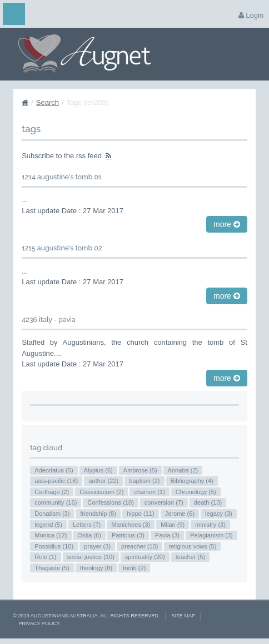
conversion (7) (164, 502)
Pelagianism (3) (211, 535)
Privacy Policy (39, 623)
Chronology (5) (196, 492)
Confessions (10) (111, 502)
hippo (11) (141, 514)
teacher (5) (190, 557)
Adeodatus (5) (54, 470)
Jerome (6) (180, 514)
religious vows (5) (192, 546)
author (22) (103, 481)
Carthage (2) (52, 492)
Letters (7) (87, 525)
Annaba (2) (183, 470)
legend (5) (48, 525)
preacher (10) (140, 546)
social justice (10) (91, 557)
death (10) (208, 502)
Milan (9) (173, 525)
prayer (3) (97, 546)
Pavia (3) (167, 535)
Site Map (183, 616)
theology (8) (96, 568)
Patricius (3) (128, 535)
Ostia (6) (89, 535)
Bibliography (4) (192, 481)
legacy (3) (219, 514)
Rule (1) (45, 557)
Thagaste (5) (52, 568)
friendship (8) (98, 514)
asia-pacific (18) (56, 481)
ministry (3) (210, 525)
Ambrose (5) (140, 470)
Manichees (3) (131, 525)
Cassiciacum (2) (101, 492)
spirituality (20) (145, 557)
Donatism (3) (52, 514)
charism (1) (149, 492)
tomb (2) (134, 568)
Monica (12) (51, 535)
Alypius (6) (98, 470)
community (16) (56, 502)
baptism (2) (144, 481)
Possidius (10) (54, 546)
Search (48, 102)
